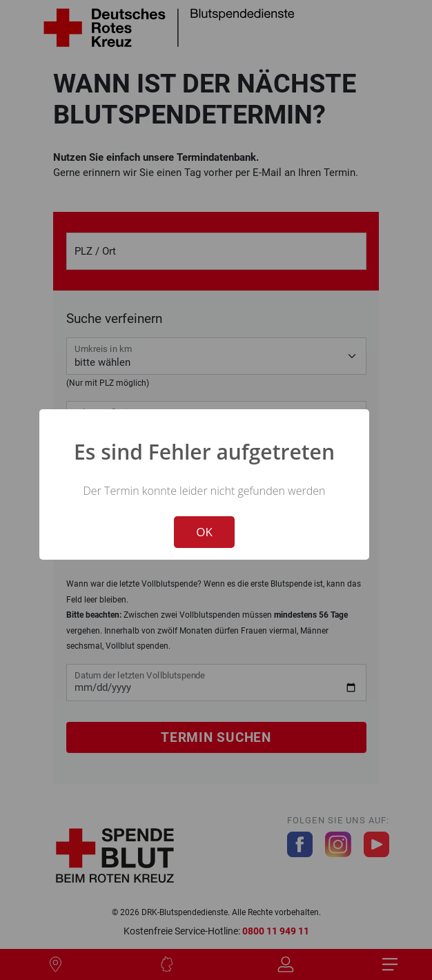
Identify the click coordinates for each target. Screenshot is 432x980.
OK (204, 532)
